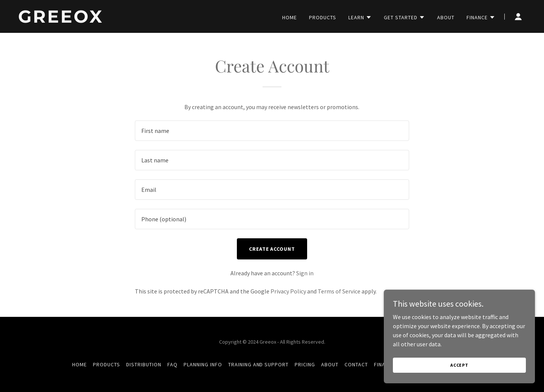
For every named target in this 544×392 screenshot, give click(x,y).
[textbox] (272, 131)
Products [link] (323, 17)
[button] (360, 17)
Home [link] (290, 17)
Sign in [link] (305, 273)
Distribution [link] (144, 364)
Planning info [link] (203, 364)
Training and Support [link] (259, 364)
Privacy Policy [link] (288, 291)
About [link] (446, 17)
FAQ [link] (172, 364)
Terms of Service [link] (339, 291)
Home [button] (80, 364)
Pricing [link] (305, 364)
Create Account (272, 249)
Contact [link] (356, 364)
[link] (107, 20)
